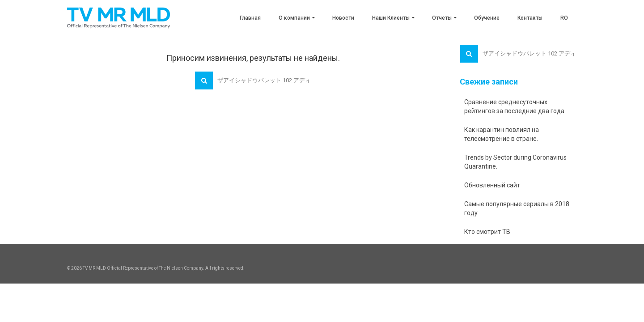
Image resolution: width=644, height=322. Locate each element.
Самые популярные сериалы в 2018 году (517, 208)
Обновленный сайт (492, 185)
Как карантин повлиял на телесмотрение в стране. (502, 134)
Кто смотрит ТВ (487, 232)
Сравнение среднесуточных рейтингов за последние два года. (515, 106)
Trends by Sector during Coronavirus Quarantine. (515, 162)
